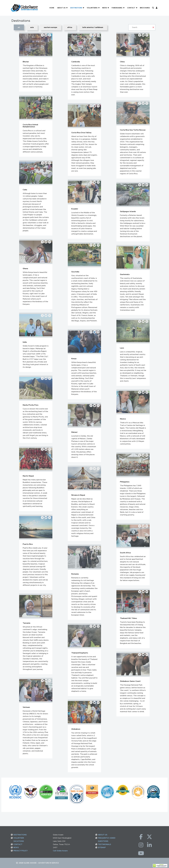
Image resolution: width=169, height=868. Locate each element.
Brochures (145, 8)
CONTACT (18, 844)
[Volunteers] (99, 8)
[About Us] (67, 8)
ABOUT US (103, 835)
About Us (61, 8)
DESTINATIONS (20, 835)
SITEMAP (102, 848)
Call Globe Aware (60, 851)
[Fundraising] (124, 8)
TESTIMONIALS (104, 844)
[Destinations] (84, 8)
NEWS (16, 848)
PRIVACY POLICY (20, 851)
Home (52, 8)
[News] (109, 8)
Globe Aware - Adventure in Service (41, 863)
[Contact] (137, 8)
